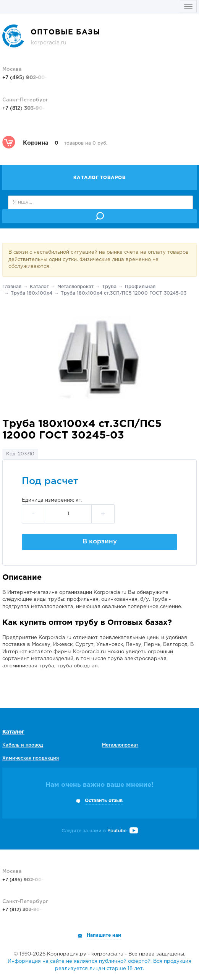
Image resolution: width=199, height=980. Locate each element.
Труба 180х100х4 (32, 293)
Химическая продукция (31, 758)
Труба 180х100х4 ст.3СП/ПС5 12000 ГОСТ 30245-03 (124, 293)
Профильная (140, 287)
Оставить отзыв (104, 801)
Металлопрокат (75, 287)
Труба (109, 287)
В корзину (100, 542)
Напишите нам (104, 935)
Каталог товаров (100, 178)
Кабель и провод (23, 745)
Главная (12, 287)
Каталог (39, 287)
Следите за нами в (100, 831)
